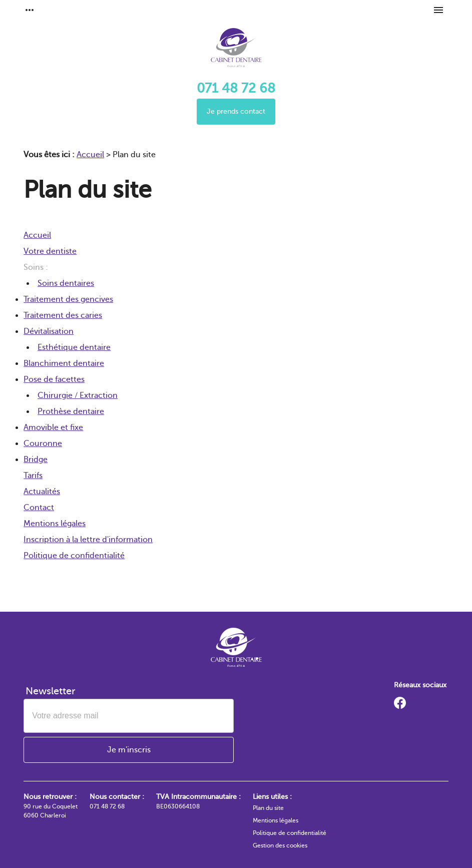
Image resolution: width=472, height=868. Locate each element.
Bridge (36, 460)
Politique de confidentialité (74, 556)
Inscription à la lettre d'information (88, 540)
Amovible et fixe (53, 427)
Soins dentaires (66, 283)
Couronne (43, 444)
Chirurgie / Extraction (78, 395)
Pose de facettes (54, 379)
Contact (39, 508)
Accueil (90, 155)
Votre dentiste (50, 251)
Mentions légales (55, 524)
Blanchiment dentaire (64, 363)
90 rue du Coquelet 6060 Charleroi (51, 811)
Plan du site (268, 808)
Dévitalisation (49, 331)
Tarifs (33, 476)
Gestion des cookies (280, 845)
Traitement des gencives (68, 299)
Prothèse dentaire (71, 411)
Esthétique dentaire (74, 347)
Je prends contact (236, 111)
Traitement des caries (63, 315)
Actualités (42, 492)
